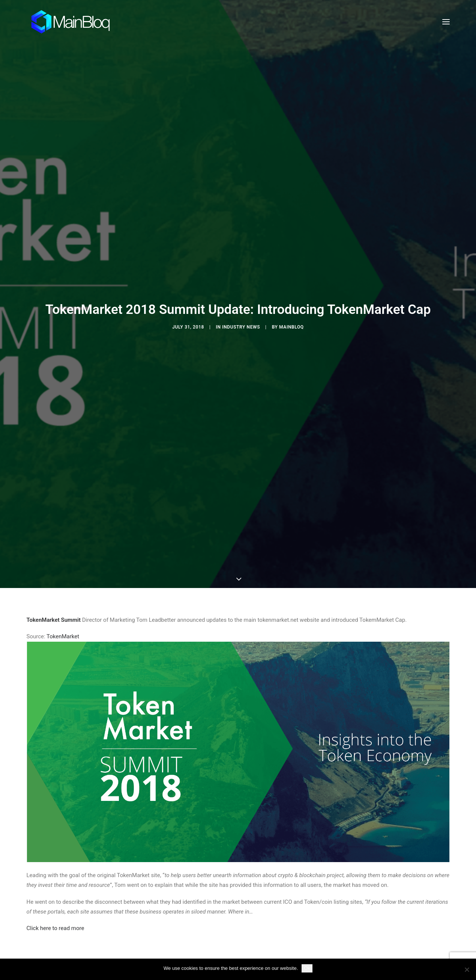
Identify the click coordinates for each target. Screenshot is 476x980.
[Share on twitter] (209, 887)
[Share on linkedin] (238, 887)
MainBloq (291, 282)
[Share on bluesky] (258, 887)
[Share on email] (277, 887)
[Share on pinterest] (228, 887)
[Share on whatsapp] (248, 887)
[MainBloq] (77, 22)
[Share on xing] (267, 887)
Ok (307, 968)
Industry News (241, 282)
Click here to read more (56, 838)
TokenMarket (63, 546)
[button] (446, 22)
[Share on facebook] (199, 887)
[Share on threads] (219, 887)
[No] (467, 969)
